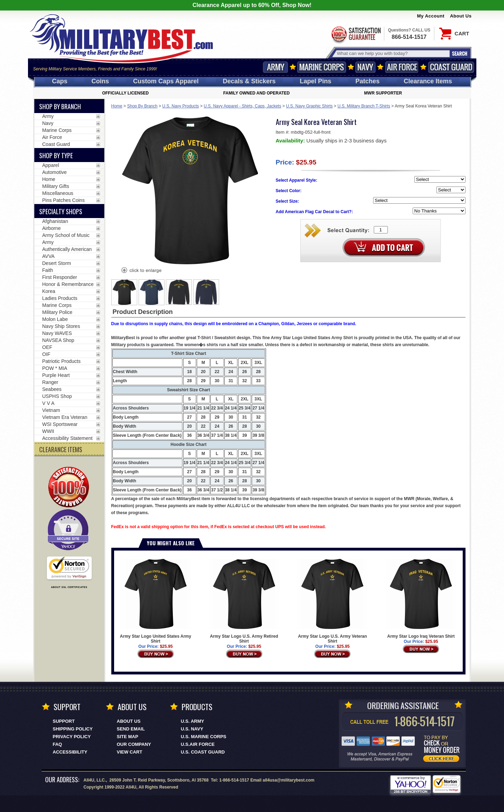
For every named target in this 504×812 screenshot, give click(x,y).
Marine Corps (322, 67)
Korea (49, 291)
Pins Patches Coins (64, 200)
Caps (59, 81)
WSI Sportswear (60, 424)
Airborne (52, 228)
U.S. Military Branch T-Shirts (364, 106)
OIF (46, 354)
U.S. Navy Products (181, 106)
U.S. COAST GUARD (203, 752)
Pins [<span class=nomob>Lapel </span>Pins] (316, 81)
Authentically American (67, 249)
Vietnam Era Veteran (65, 417)
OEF (47, 347)
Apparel (51, 165)
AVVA (48, 256)
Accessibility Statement (68, 438)
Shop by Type (56, 155)
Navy (365, 67)
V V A (48, 403)
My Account (431, 16)
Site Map (128, 737)
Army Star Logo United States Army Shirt (156, 601)
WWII (48, 431)
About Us (461, 16)
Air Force (402, 67)
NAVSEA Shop (58, 340)
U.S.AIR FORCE (198, 744)
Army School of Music (66, 235)
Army (275, 67)
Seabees (52, 389)
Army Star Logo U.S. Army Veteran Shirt (332, 601)
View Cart (130, 752)
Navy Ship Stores (61, 326)
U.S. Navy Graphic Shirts (309, 106)
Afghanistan (55, 221)
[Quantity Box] (381, 230)
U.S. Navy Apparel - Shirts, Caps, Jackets (242, 106)
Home (117, 106)
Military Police (57, 312)
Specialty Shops (61, 211)
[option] (124, 292)
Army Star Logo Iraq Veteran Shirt (421, 599)
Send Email (131, 729)
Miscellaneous (58, 193)
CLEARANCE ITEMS (61, 449)
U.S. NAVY (192, 729)
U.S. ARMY (193, 721)
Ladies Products (60, 298)
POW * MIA (55, 368)
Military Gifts (56, 186)
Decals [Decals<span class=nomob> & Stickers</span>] (249, 81)
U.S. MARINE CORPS (204, 737)
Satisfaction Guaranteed (356, 34)
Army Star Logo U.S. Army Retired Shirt (244, 601)
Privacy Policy (72, 737)
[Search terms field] (392, 53)
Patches (367, 81)
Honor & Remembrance (68, 284)
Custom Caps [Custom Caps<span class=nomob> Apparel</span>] (166, 81)
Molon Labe (55, 319)
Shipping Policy (73, 729)
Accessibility (70, 752)
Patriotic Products (62, 361)
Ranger (50, 382)
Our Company (134, 744)
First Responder (60, 277)
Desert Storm (57, 263)
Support (64, 721)
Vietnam (51, 410)
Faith (48, 270)
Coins (100, 81)
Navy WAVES (57, 333)
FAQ (58, 744)
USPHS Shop (57, 396)
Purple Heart (56, 375)
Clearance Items (428, 81)
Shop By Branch (142, 106)
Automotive (55, 172)
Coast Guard (451, 67)
